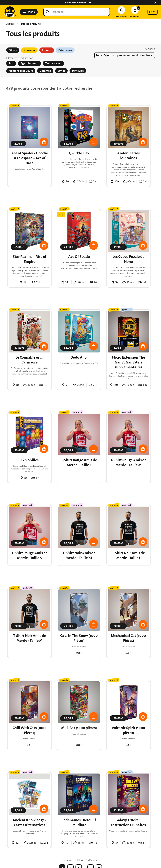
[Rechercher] (77, 12)
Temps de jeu (53, 63)
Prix (11, 63)
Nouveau (29, 50)
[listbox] (153, 12)
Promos (47, 50)
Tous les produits (30, 24)
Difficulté (78, 71)
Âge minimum (29, 63)
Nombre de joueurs (21, 71)
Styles (61, 71)
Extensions (65, 50)
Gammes (45, 71)
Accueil (10, 24)
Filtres (13, 50)
